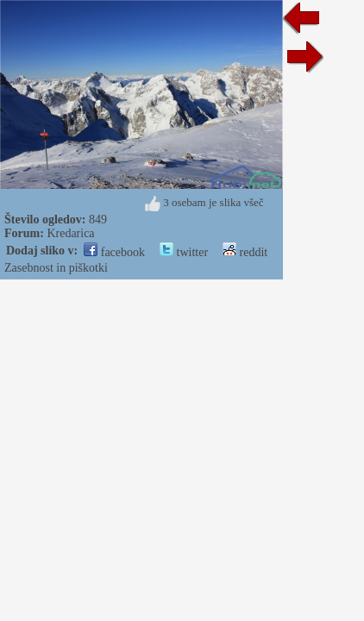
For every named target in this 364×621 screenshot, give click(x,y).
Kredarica (70, 233)
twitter (184, 252)
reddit (245, 252)
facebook (114, 252)
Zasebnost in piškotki (56, 268)
